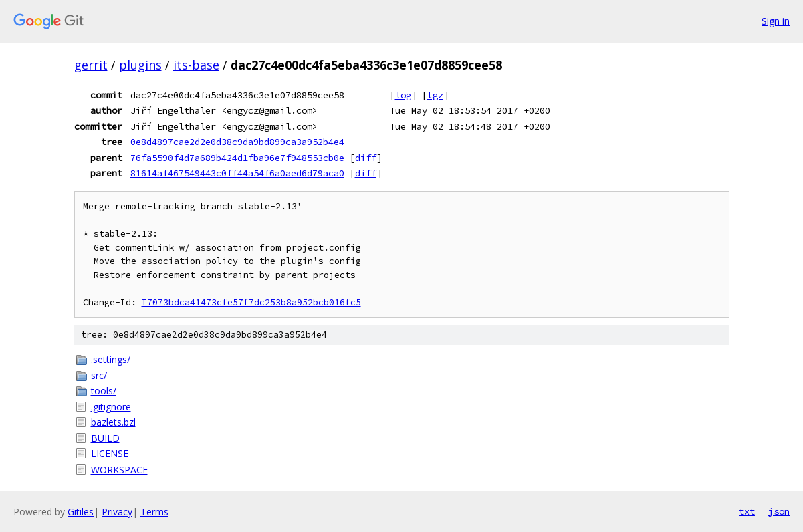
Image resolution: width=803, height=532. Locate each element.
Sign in (776, 21)
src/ (99, 375)
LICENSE (110, 453)
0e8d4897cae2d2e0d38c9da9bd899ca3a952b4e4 (237, 142)
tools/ (104, 391)
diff (366, 158)
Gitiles (81, 512)
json (779, 511)
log (403, 95)
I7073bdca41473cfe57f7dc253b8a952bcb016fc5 (251, 302)
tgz (435, 95)
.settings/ (111, 359)
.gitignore (111, 407)
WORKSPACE (119, 470)
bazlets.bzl (113, 422)
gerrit (91, 65)
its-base (196, 65)
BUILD (105, 438)
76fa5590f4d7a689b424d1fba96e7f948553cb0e (237, 158)
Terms (154, 512)
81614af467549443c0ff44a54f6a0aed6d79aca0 (237, 173)
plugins (140, 65)
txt (747, 511)
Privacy (117, 512)
